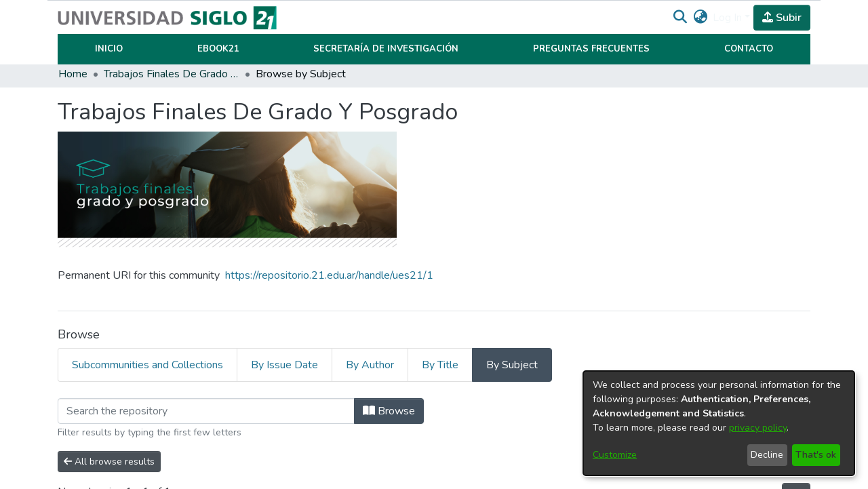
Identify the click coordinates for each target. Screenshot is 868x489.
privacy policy (758, 428)
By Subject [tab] (512, 365)
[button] (680, 18)
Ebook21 (218, 49)
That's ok (816, 455)
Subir (782, 18)
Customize (615, 455)
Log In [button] (729, 18)
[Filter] (206, 411)
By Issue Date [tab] (284, 365)
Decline (767, 455)
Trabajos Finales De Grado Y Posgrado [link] (172, 74)
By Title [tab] (440, 365)
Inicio (109, 49)
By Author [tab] (370, 365)
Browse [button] (389, 411)
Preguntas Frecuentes (591, 49)
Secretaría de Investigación (386, 49)
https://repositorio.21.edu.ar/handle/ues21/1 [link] (329, 275)
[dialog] (719, 423)
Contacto (749, 49)
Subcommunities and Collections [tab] (147, 365)
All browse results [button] (109, 462)
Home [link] (73, 74)
